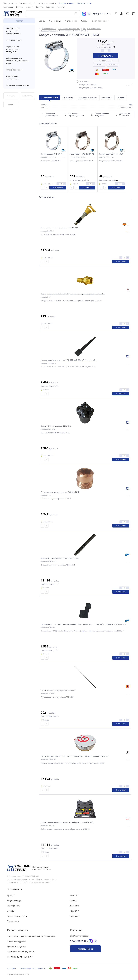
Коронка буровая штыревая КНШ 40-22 (56, 426)
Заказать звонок (84, 3)
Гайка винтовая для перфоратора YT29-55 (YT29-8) (60, 492)
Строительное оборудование (19, 78)
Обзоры (84, 21)
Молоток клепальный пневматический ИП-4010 (59, 228)
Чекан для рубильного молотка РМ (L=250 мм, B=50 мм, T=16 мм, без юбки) (69, 360)
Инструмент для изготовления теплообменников (19, 31)
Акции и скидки (55, 21)
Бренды (42, 21)
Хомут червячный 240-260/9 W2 (82, 154)
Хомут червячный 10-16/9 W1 (52, 154)
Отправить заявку (67, 3)
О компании (15, 889)
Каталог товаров (18, 930)
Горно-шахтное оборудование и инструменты (19, 49)
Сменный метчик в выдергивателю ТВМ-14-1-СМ (60, 558)
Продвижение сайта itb (18, 975)
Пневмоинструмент (19, 40)
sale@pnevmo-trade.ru (47, 3)
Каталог (19, 21)
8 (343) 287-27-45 (101, 14)
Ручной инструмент (19, 70)
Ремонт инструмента (100, 21)
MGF (131, 104)
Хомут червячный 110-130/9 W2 (111, 154)
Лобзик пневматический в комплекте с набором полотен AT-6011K (67, 822)
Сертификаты (71, 21)
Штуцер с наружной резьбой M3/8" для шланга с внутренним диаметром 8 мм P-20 (73, 294)
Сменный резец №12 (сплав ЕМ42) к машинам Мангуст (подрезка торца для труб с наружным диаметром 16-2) (83, 624)
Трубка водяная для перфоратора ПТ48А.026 (58, 690)
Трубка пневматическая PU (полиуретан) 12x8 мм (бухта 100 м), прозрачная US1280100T (75, 756)
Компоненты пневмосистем (19, 85)
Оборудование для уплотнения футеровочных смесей (19, 61)
